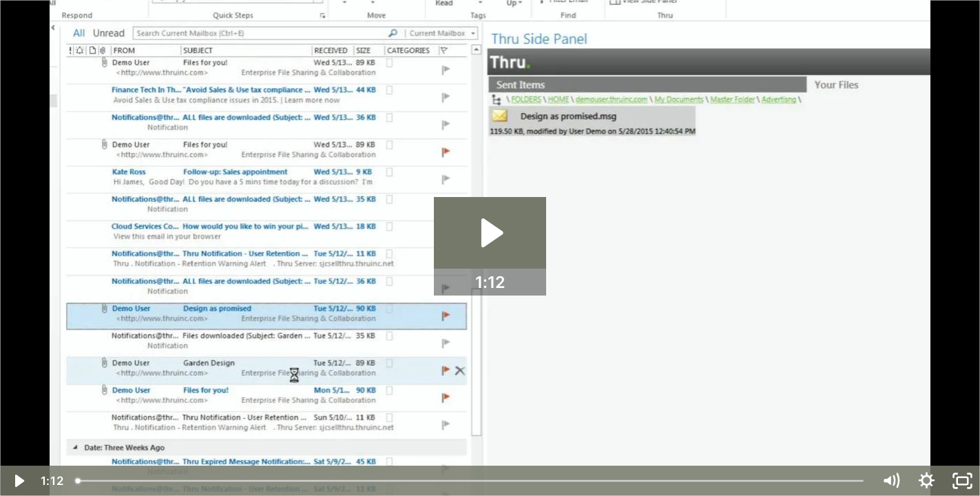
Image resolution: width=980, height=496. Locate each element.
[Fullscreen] (962, 481)
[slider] (471, 481)
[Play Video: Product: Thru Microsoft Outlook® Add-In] (490, 233)
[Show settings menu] (926, 481)
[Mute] (890, 481)
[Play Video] (18, 481)
